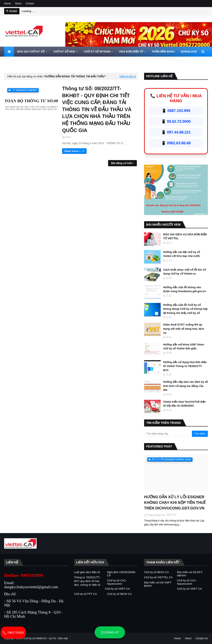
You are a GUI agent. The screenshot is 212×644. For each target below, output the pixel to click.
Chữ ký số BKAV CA (119, 594)
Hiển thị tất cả (128, 76)
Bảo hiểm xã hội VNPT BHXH (158, 584)
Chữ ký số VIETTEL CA (158, 577)
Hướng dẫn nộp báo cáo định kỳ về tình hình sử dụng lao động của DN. (185, 386)
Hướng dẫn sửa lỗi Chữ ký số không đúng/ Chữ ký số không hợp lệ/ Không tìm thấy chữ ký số (185, 309)
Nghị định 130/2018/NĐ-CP (122, 574)
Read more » (72, 151)
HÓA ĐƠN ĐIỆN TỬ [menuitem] (131, 52)
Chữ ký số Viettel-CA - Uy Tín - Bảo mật (46, 638)
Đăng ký (110, 633)
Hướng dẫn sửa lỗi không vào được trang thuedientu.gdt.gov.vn (185, 289)
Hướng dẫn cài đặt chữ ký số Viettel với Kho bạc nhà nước (182, 254)
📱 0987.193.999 (176, 111)
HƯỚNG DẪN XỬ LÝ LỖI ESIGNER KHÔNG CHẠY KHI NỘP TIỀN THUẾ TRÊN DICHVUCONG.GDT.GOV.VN (175, 503)
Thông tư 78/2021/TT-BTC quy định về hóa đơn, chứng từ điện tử (87, 581)
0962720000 (13, 633)
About (18, 4)
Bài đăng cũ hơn (122, 163)
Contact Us (202, 638)
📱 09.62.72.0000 (176, 122)
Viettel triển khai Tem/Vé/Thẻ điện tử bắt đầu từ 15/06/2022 (184, 404)
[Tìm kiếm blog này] (168, 434)
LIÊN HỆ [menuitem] (12, 61)
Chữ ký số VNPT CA (117, 589)
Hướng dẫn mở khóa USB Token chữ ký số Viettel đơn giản (184, 347)
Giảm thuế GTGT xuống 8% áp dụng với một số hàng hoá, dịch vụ (184, 329)
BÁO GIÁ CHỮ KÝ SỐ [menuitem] (31, 52)
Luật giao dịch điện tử (87, 572)
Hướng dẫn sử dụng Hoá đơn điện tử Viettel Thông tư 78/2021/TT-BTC (185, 366)
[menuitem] (9, 52)
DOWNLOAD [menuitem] (189, 52)
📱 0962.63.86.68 (176, 143)
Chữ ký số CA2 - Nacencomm (117, 582)
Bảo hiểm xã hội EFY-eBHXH (190, 574)
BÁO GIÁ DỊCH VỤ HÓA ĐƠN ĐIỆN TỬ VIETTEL (185, 236)
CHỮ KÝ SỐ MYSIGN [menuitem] (97, 52)
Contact (30, 4)
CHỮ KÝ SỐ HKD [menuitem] (64, 52)
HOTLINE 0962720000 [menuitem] (38, 61)
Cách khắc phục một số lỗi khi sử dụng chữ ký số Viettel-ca (185, 272)
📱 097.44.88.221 (176, 132)
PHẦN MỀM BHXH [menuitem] (163, 52)
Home (7, 4)
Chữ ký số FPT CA (86, 594)
